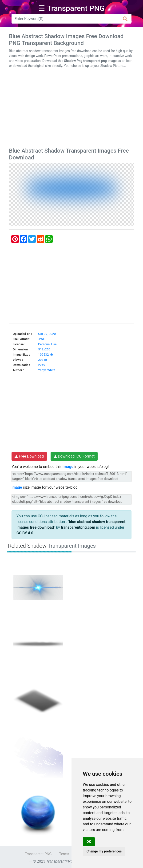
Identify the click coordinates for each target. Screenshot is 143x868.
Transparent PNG (38, 854)
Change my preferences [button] (104, 851)
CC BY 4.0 (25, 533)
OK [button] (89, 842)
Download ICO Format (74, 456)
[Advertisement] (71, 109)
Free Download (29, 456)
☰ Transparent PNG (71, 8)
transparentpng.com (78, 527)
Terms (64, 854)
